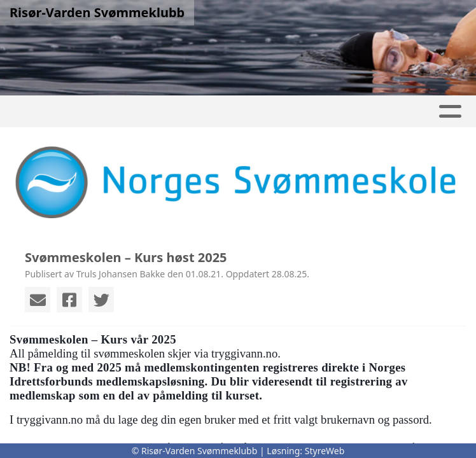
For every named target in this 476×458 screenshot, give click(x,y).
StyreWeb (325, 451)
